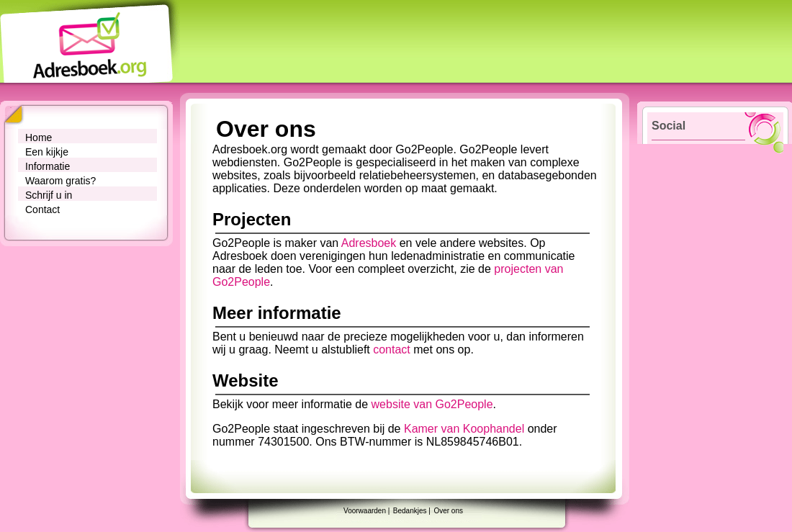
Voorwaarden (365, 511)
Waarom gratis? (60, 181)
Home (39, 137)
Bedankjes (410, 511)
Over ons (448, 511)
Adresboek (369, 243)
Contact (42, 209)
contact (392, 350)
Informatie (48, 166)
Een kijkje (47, 152)
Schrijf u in (49, 195)
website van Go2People (432, 404)
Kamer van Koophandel (464, 429)
